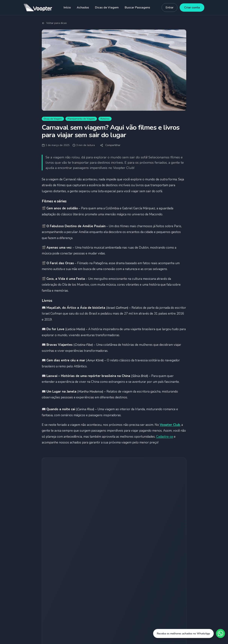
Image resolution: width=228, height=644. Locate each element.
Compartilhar (110, 145)
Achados (83, 8)
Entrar (169, 8)
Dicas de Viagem (107, 8)
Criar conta (192, 8)
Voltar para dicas (54, 23)
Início (67, 8)
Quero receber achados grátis (114, 519)
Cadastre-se (165, 437)
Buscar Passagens (137, 8)
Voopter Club (170, 425)
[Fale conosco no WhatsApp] (189, 633)
